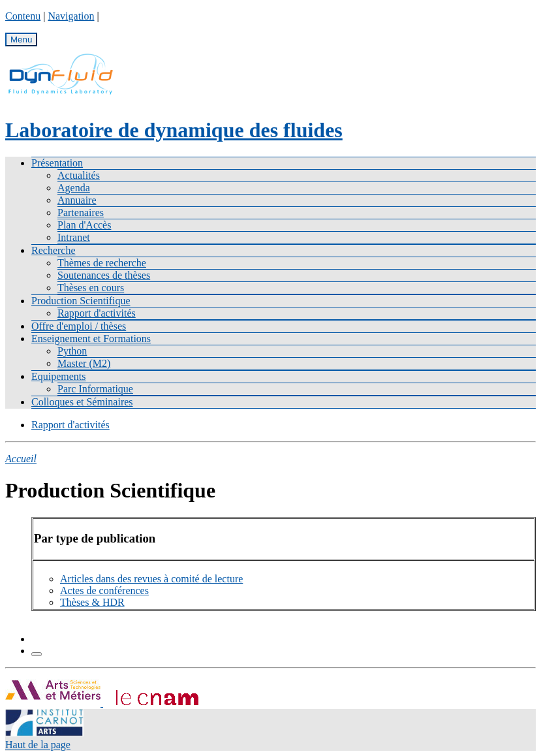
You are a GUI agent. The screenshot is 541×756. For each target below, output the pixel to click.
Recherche (54, 250)
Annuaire (77, 200)
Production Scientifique (81, 301)
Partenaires (81, 213)
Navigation (71, 16)
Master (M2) (84, 363)
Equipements (59, 376)
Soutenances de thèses (104, 275)
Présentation (57, 163)
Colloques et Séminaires (82, 402)
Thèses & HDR (92, 602)
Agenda (74, 188)
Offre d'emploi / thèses (79, 326)
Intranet (74, 237)
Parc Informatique (95, 389)
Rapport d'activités (97, 313)
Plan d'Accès (84, 225)
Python (72, 351)
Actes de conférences (104, 591)
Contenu (23, 16)
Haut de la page (38, 745)
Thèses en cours (91, 288)
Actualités (79, 175)
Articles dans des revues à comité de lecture (151, 579)
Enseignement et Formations (91, 339)
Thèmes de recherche (102, 263)
